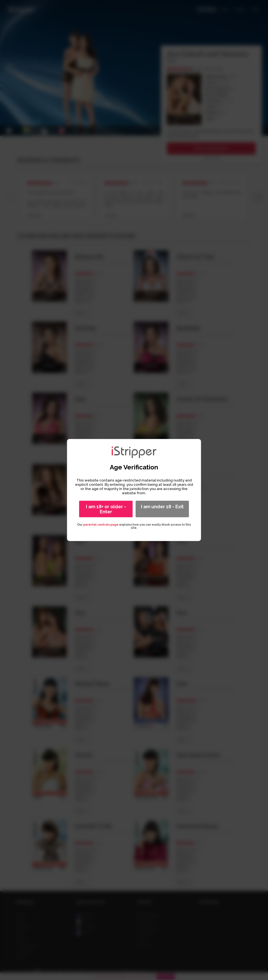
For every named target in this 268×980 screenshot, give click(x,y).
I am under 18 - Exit (162, 507)
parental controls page (101, 525)
